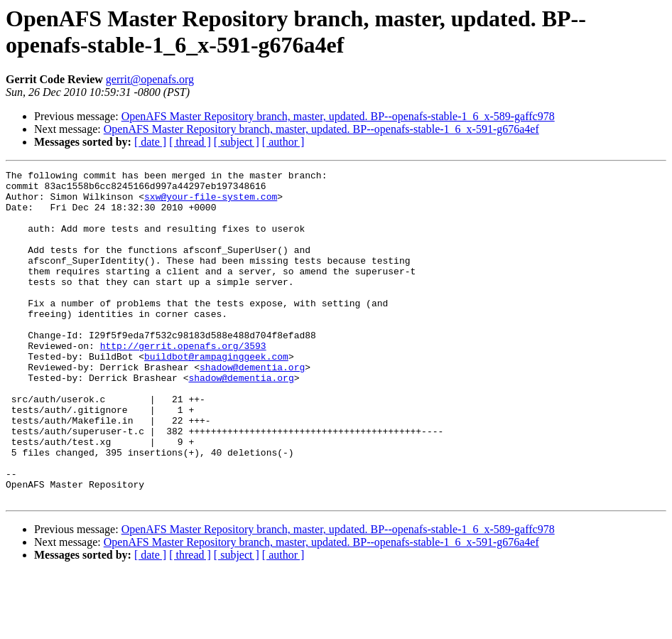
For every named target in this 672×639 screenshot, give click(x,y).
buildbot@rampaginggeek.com (216, 394)
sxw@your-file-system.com (211, 203)
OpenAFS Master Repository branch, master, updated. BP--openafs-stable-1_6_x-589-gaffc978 (338, 116)
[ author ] (283, 142)
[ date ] (150, 142)
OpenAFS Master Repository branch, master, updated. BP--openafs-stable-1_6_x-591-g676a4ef (321, 129)
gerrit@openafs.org (150, 79)
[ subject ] (237, 142)
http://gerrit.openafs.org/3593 (183, 382)
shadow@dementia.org (252, 407)
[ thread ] (190, 142)
